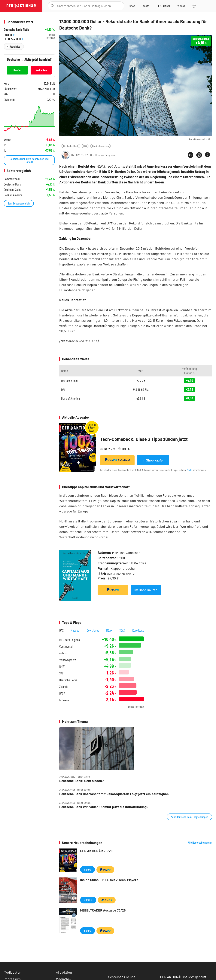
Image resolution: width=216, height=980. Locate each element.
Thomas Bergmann (105, 155)
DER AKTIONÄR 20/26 (96, 851)
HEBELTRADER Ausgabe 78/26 (103, 910)
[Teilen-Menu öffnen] (190, 155)
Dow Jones (93, 630)
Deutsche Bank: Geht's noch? (81, 781)
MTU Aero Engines (70, 640)
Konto (190, 470)
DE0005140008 (14, 39)
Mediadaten (12, 972)
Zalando (64, 687)
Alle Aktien (64, 972)
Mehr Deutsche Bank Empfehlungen (189, 817)
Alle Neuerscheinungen (200, 842)
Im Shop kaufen (153, 460)
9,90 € (88, 931)
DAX (85, 146)
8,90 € (88, 869)
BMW (62, 666)
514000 (10, 35)
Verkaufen (41, 70)
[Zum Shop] (132, 6)
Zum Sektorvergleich (19, 203)
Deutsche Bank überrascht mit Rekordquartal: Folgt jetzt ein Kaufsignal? (114, 794)
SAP (61, 673)
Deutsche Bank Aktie (16, 30)
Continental (66, 646)
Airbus (63, 653)
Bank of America (100, 146)
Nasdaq (75, 630)
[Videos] (181, 6)
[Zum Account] (146, 6)
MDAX (109, 630)
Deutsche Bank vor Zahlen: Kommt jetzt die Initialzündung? (104, 807)
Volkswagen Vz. (68, 660)
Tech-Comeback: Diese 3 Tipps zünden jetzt (144, 439)
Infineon (64, 700)
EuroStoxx (138, 630)
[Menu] (206, 6)
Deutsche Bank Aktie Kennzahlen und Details (29, 160)
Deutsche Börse (68, 680)
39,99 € (88, 900)
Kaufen (17, 70)
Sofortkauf (117, 460)
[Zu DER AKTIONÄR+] (163, 6)
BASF (62, 693)
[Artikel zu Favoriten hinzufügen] (207, 155)
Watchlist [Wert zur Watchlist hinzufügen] (15, 46)
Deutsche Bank (71, 146)
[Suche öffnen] (52, 6)
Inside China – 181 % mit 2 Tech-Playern (109, 880)
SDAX (122, 630)
